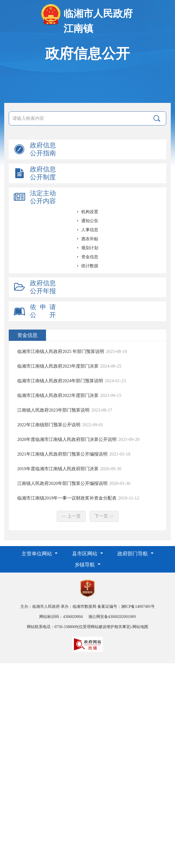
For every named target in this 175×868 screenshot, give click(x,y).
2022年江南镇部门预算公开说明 (49, 425)
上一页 (71, 516)
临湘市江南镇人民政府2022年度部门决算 (58, 395)
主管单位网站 (37, 554)
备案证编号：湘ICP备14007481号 (126, 607)
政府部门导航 (133, 554)
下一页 (104, 516)
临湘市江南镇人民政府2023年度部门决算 (58, 366)
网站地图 (140, 627)
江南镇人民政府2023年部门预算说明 (53, 410)
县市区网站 (85, 554)
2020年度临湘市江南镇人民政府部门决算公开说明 (67, 439)
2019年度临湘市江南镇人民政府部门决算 (58, 469)
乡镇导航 (85, 565)
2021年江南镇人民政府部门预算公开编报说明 (62, 454)
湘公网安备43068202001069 (112, 617)
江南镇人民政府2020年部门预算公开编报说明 (62, 483)
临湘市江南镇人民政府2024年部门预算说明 (60, 381)
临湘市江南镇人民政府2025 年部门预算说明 (61, 351)
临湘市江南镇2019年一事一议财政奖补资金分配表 (67, 498)
